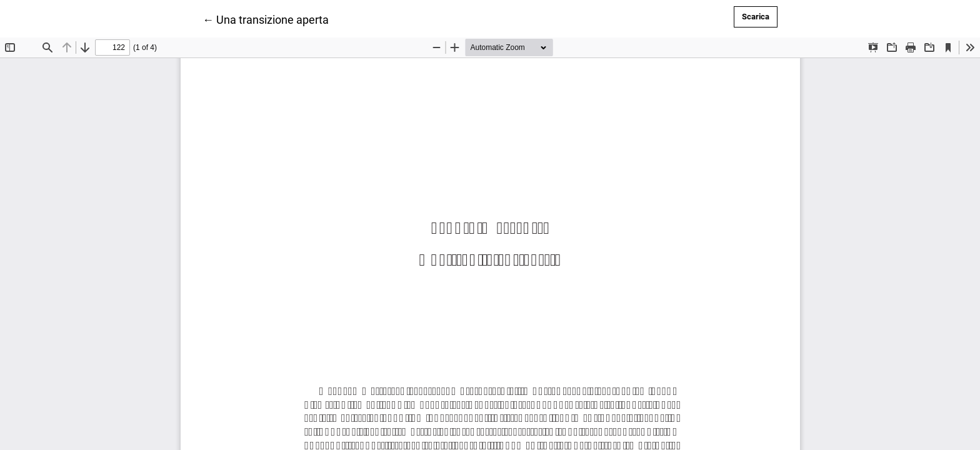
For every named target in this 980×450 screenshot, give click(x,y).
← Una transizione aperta (266, 19)
